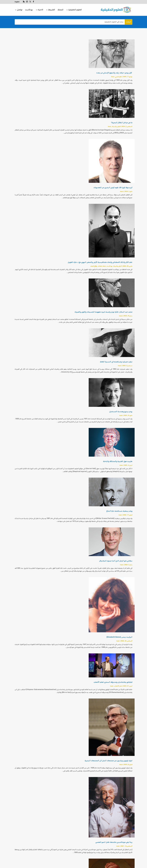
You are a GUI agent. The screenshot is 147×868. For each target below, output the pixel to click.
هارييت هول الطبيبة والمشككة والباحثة (118, 461)
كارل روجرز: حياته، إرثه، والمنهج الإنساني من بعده (114, 73)
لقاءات (100, 266)
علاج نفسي (119, 77)
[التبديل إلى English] (17, 2)
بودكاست (29, 10)
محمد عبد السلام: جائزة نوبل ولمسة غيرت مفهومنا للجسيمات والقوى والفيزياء (103, 312)
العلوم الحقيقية (75, 10)
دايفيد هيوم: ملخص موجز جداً (121, 860)
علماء (113, 77)
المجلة (60, 10)
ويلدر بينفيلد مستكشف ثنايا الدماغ (119, 511)
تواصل (20, 10)
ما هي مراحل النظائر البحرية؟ (122, 123)
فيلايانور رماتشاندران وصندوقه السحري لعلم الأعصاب (113, 682)
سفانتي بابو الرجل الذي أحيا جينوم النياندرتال (116, 561)
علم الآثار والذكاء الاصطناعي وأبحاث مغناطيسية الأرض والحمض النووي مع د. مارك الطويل (100, 262)
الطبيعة (52, 10)
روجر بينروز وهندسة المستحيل (121, 412)
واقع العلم (94, 266)
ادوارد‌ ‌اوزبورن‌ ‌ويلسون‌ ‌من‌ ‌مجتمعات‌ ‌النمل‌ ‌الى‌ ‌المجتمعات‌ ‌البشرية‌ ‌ (108, 761)
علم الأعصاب (118, 686)
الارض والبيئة (116, 127)
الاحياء (40, 10)
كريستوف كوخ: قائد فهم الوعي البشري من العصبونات (113, 188)
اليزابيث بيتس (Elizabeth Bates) (119, 637)
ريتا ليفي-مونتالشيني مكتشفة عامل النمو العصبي (114, 811)
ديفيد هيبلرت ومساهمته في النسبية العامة (116, 362)
